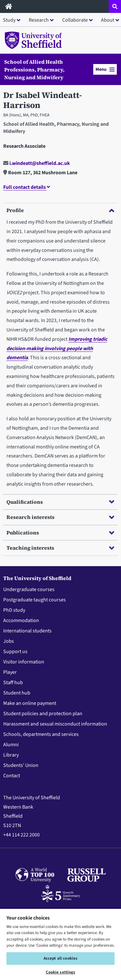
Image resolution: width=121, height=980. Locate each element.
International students (27, 631)
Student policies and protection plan (43, 714)
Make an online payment (30, 703)
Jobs (9, 641)
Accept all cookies (60, 958)
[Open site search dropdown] (115, 6)
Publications (60, 533)
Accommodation (21, 620)
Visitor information (24, 662)
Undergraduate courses (29, 589)
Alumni (11, 745)
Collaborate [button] (75, 20)
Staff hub (13, 683)
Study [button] (9, 20)
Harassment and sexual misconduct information (55, 724)
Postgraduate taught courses (35, 600)
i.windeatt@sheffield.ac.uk (37, 163)
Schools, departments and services (41, 734)
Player (10, 672)
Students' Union (21, 765)
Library (11, 755)
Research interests (60, 517)
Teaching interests (60, 548)
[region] (60, 944)
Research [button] (39, 20)
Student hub (17, 693)
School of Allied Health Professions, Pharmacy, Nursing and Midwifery (34, 70)
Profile (60, 210)
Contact (12, 776)
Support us (15, 652)
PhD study (14, 610)
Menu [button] (105, 69)
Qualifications (60, 502)
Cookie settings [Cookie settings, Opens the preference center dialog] (61, 972)
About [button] (108, 20)
